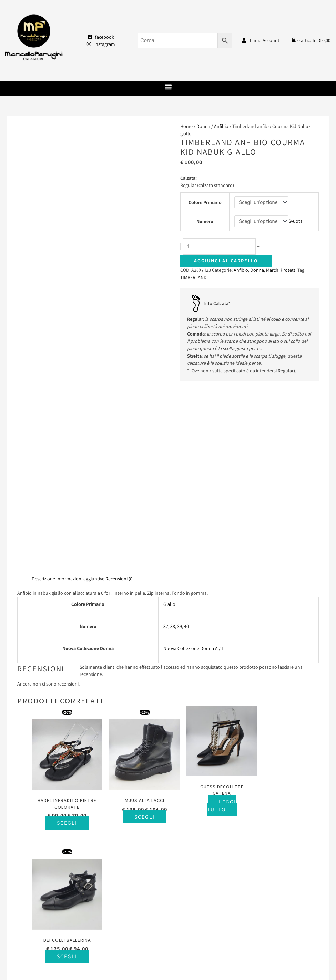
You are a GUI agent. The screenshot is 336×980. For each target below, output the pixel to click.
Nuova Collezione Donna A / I (193, 462)
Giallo (169, 418)
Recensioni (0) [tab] (120, 392)
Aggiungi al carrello (226, 261)
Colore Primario (205, 202)
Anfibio (221, 126)
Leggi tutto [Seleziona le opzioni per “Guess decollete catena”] (211, 615)
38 (173, 440)
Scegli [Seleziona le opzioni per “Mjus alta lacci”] (138, 626)
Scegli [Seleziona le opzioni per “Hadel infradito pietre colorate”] (65, 633)
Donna (203, 126)
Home (186, 126)
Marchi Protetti (281, 271)
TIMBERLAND (194, 278)
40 (186, 440)
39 (180, 440)
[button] (168, 87)
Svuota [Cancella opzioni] (296, 221)
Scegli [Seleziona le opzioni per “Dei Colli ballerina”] (286, 626)
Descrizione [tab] (43, 392)
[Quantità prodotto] (222, 247)
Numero (205, 221)
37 (166, 440)
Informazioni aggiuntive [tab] (80, 392)
